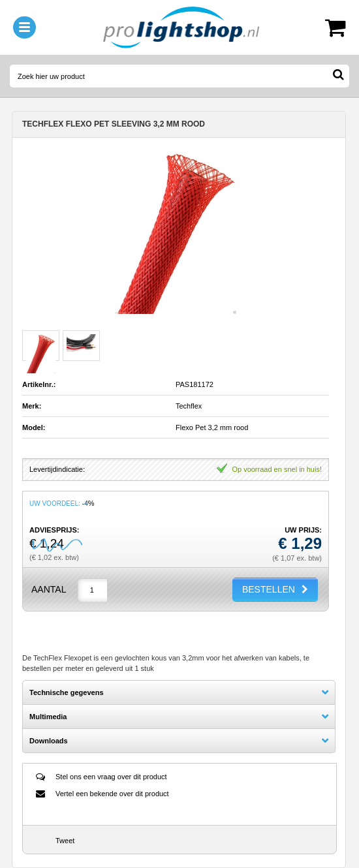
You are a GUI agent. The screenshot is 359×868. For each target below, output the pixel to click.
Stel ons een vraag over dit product (111, 777)
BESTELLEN (269, 589)
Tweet (65, 841)
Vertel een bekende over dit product (112, 794)
